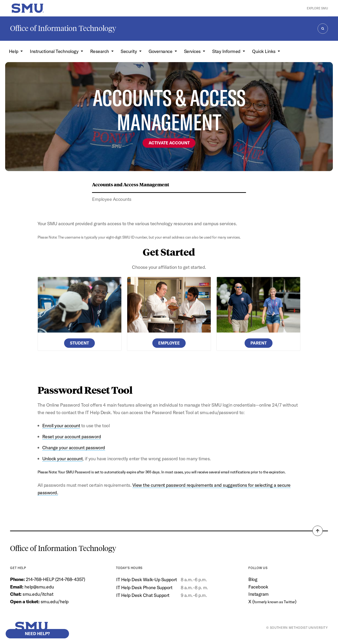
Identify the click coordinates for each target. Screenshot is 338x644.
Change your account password (74, 447)
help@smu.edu (39, 587)
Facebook (258, 587)
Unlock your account (63, 459)
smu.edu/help (55, 601)
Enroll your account (61, 425)
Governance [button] (161, 51)
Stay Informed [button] (227, 51)
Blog (253, 579)
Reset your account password (72, 436)
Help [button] (14, 51)
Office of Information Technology (63, 28)
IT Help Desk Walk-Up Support (146, 579)
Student (79, 343)
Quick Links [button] (264, 51)
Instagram (259, 594)
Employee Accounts (112, 199)
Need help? (37, 634)
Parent (259, 343)
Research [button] (100, 51)
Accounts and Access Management (131, 184)
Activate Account (169, 143)
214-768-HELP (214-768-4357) (56, 579)
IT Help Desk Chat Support (143, 595)
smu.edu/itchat (38, 594)
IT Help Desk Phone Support (144, 587)
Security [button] (129, 51)
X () (272, 601)
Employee (169, 343)
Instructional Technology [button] (55, 51)
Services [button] (193, 51)
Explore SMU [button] (317, 8)
